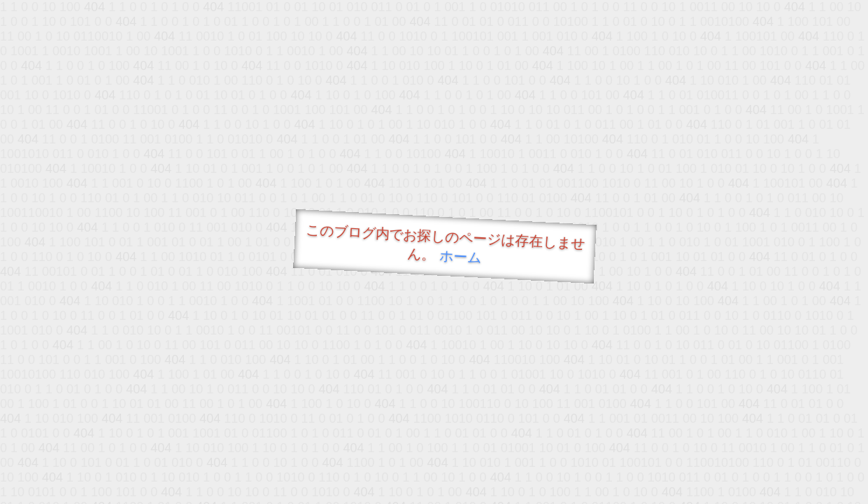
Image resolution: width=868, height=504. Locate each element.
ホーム (460, 257)
